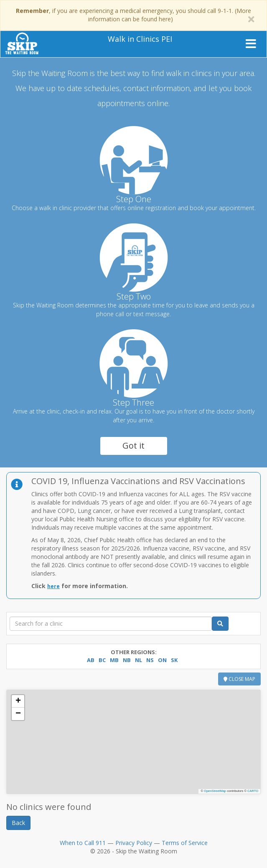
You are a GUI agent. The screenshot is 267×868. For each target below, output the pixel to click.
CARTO (253, 791)
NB (127, 660)
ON (162, 660)
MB (114, 660)
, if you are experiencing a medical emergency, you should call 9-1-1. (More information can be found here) (133, 15)
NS (150, 660)
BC (102, 660)
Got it (133, 445)
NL (139, 660)
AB (91, 660)
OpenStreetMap (215, 791)
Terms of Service (185, 843)
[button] (18, 701)
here (53, 586)
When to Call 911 (83, 843)
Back (18, 823)
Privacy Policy (134, 843)
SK (174, 660)
